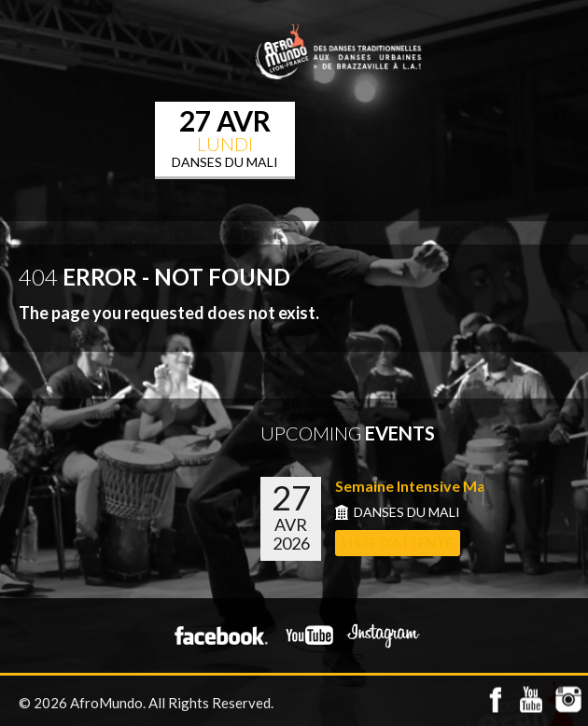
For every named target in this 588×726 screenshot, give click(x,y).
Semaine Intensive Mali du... (430, 486)
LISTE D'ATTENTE (398, 543)
